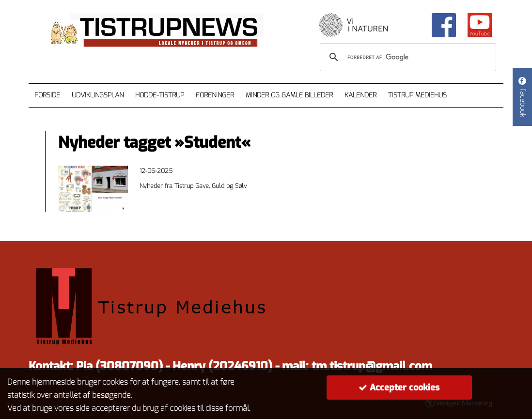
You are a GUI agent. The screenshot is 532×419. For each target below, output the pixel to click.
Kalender (360, 95)
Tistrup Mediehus (417, 95)
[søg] (407, 57)
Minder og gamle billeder (289, 95)
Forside (47, 95)
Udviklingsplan (98, 95)
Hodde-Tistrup (160, 95)
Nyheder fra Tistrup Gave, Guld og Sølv (193, 186)
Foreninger (215, 95)
